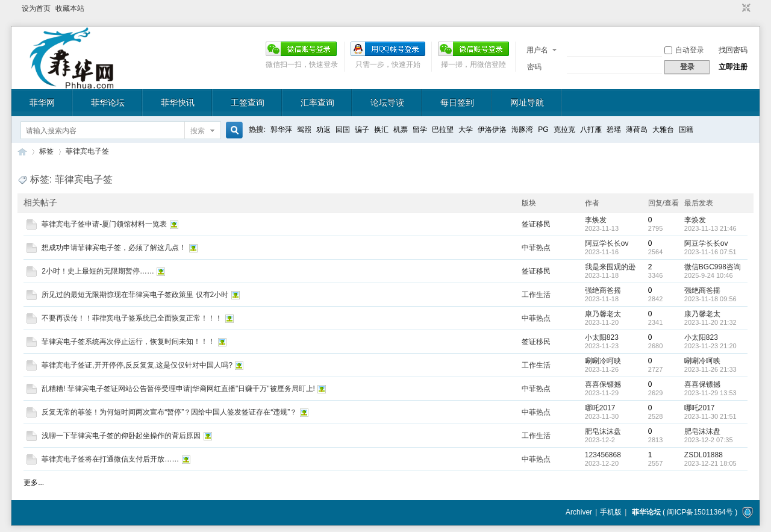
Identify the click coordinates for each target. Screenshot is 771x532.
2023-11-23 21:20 (710, 346)
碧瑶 (614, 130)
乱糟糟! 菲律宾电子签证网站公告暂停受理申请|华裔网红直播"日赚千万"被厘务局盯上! (178, 389)
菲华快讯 (178, 102)
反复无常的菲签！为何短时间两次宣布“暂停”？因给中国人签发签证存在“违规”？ (169, 412)
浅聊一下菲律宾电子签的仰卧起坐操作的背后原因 (121, 436)
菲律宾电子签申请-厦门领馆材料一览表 (104, 224)
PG (543, 130)
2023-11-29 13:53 (710, 393)
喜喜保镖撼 (603, 384)
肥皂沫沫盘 (603, 431)
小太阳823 (602, 337)
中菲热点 (536, 248)
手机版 (611, 512)
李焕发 (596, 220)
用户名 (537, 50)
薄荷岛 (637, 130)
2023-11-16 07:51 (710, 252)
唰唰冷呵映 (603, 361)
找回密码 (733, 50)
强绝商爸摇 (603, 290)
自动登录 (684, 50)
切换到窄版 (745, 8)
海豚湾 (522, 130)
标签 (46, 151)
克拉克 (564, 130)
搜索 (198, 131)
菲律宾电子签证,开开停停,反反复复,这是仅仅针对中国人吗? (137, 365)
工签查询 (248, 102)
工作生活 (536, 295)
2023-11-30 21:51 (710, 416)
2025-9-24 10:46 (709, 275)
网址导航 (527, 102)
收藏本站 (70, 8)
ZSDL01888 (704, 455)
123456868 (603, 455)
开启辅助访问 (735, 8)
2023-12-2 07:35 (709, 440)
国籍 (686, 130)
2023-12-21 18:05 (710, 463)
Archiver (579, 512)
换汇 (381, 130)
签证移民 (536, 224)
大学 (466, 130)
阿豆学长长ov (607, 243)
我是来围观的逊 (610, 267)
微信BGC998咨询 (713, 267)
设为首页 (36, 8)
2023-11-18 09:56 (710, 299)
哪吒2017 (600, 408)
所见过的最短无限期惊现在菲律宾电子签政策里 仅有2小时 (135, 295)
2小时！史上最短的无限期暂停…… (98, 271)
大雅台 (663, 130)
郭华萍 (281, 130)
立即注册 (733, 67)
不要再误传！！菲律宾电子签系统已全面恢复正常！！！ (132, 318)
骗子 (362, 130)
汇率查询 (317, 102)
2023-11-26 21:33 (710, 369)
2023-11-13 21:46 (710, 228)
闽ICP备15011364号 (700, 512)
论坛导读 (387, 102)
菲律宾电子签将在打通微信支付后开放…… (110, 459)
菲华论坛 (108, 102)
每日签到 (457, 102)
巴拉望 (443, 130)
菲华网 (42, 102)
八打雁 (591, 130)
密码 (534, 67)
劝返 (323, 130)
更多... (34, 483)
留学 (420, 130)
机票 (401, 130)
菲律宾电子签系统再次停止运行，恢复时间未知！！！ (128, 342)
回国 (343, 130)
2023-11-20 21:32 (710, 322)
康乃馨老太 (603, 314)
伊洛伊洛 (492, 130)
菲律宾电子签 (87, 151)
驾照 (304, 130)
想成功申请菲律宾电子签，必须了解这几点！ (114, 248)
